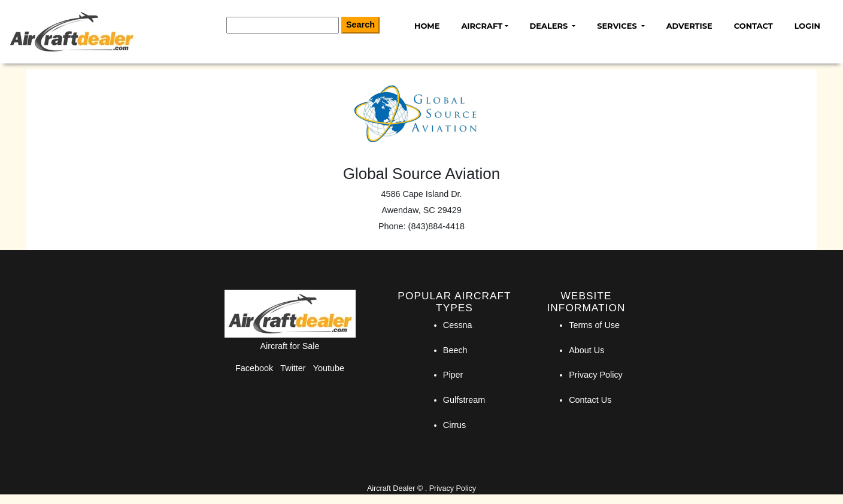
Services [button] (618, 26)
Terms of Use (594, 325)
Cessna (458, 325)
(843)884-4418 (436, 226)
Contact (753, 26)
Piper (453, 375)
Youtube (329, 368)
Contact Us (590, 400)
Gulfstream (464, 400)
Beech (455, 350)
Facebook (254, 368)
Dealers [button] (550, 26)
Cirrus (454, 425)
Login (807, 26)
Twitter (293, 368)
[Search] (283, 25)
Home (427, 26)
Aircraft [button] (482, 26)
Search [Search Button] (360, 25)
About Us (586, 350)
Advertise (689, 26)
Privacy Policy (596, 375)
